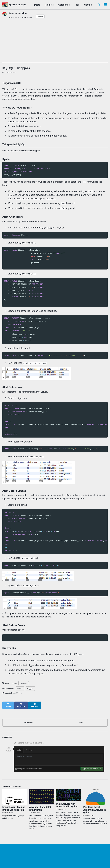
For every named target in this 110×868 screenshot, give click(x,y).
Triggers (30, 696)
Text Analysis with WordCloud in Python (67, 811)
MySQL (20, 696)
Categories (63, 5)
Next (81, 728)
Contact (87, 5)
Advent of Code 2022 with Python (40, 814)
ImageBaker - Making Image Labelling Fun (14, 814)
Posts (36, 5)
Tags (76, 5)
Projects (48, 5)
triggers (24, 691)
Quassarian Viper (19, 5)
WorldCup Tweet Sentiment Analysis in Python (94, 815)
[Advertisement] (55, 45)
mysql (15, 691)
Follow (43, 17)
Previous (29, 728)
